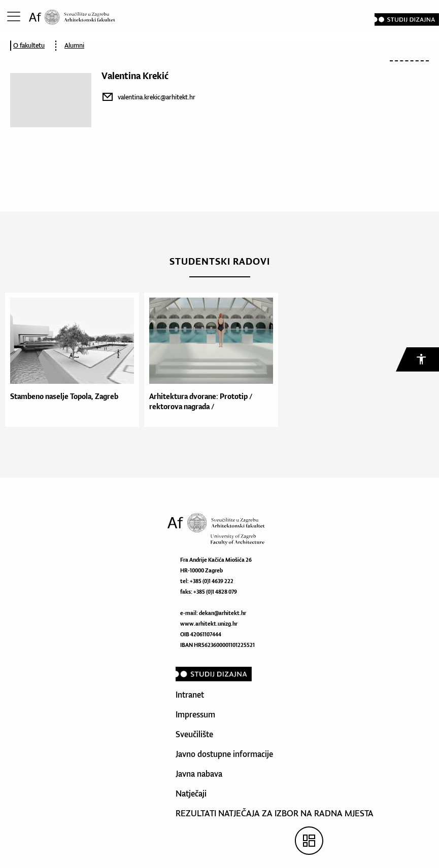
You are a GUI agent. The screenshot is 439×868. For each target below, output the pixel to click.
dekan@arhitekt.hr (223, 613)
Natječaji (191, 793)
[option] (70, 360)
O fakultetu (29, 45)
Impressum (195, 714)
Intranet (190, 695)
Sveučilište (194, 734)
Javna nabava (199, 774)
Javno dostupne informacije (224, 754)
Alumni (74, 45)
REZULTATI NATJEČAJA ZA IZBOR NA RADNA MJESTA (275, 813)
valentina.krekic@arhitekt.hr (157, 97)
